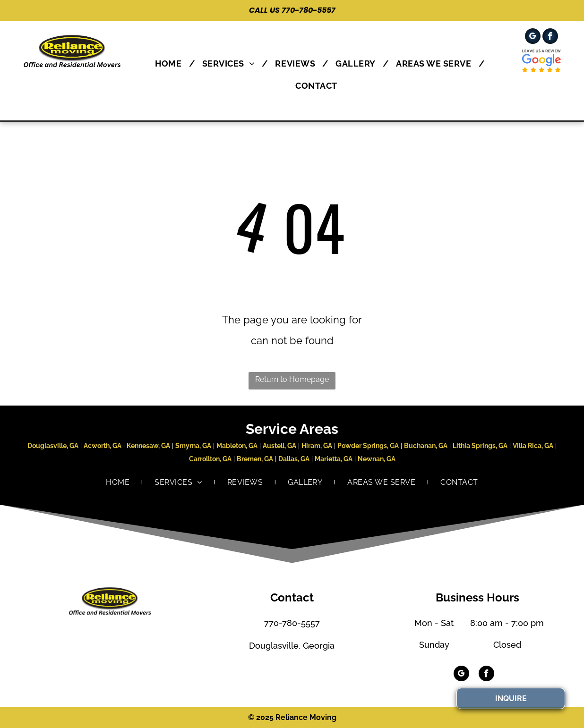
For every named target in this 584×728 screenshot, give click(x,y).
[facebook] (550, 37)
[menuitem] (171, 63)
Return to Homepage (292, 379)
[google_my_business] (533, 37)
